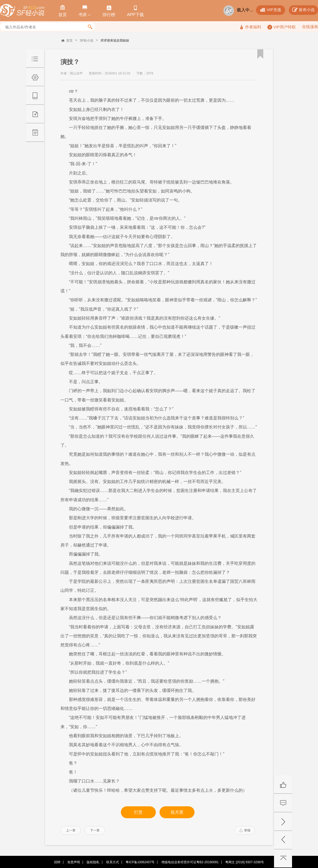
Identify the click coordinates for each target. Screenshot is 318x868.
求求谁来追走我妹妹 (115, 41)
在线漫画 (310, 27)
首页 (69, 41)
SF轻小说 (87, 41)
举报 (245, 830)
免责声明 (74, 862)
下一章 (95, 830)
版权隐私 (93, 862)
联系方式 (113, 862)
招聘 (57, 862)
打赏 (138, 812)
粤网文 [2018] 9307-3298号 (244, 862)
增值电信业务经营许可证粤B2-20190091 (190, 862)
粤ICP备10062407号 (140, 862)
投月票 (177, 812)
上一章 (71, 830)
